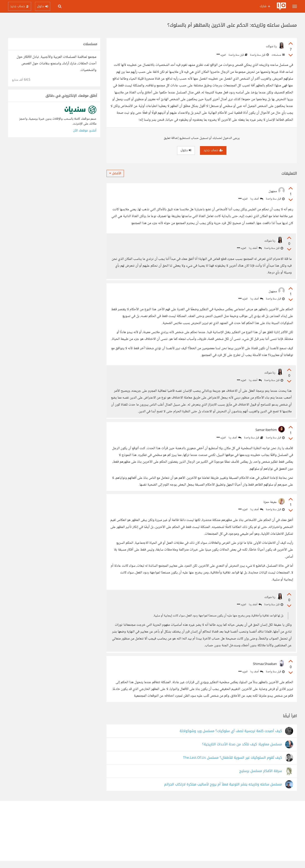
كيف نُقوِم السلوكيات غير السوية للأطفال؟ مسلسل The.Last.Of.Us (232, 765)
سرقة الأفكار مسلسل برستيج (261, 778)
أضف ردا (257, 199)
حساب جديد (213, 150)
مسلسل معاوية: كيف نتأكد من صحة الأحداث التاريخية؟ (242, 751)
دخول (186, 150)
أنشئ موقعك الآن (85, 131)
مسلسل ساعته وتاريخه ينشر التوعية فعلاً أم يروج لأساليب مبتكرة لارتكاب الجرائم (223, 791)
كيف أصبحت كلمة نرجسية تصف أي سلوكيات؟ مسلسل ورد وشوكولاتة (231, 738)
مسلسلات (278, 55)
